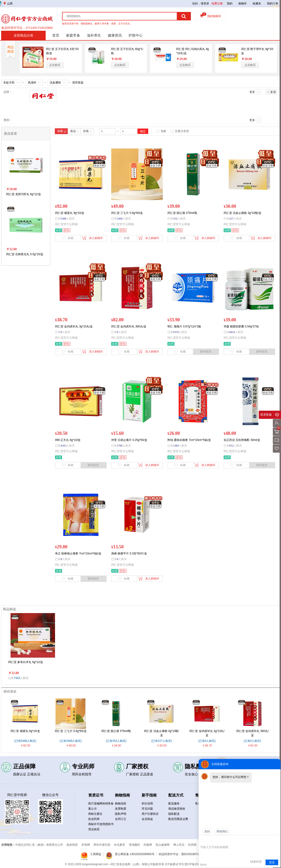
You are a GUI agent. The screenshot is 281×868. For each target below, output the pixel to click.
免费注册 (217, 4)
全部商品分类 (23, 35)
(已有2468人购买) (71, 741)
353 (175, 219)
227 (231, 219)
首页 (56, 35)
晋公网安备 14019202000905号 (135, 854)
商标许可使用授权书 (101, 824)
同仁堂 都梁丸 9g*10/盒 (25, 731)
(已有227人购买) (162, 741)
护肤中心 (136, 35)
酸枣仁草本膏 (102, 24)
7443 (17, 678)
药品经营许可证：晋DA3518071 (179, 854)
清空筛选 (78, 83)
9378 (176, 332)
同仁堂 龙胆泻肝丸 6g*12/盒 (24, 194)
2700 (120, 446)
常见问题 (147, 809)
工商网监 (96, 854)
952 (231, 446)
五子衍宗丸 (124, 24)
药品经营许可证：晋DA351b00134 (25, 27)
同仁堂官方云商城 (66, 224)
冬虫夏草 (119, 845)
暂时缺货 (206, 352)
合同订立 (121, 819)
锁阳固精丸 (87, 24)
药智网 (86, 845)
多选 (271, 92)
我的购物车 (214, 16)
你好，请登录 (201, 4)
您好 (207, 831)
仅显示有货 (182, 131)
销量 (62, 131)
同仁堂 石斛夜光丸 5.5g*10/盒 (25, 254)
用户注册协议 (150, 814)
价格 (88, 131)
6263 (63, 446)
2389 (176, 446)
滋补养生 (94, 35)
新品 (75, 131)
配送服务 (174, 804)
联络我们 (222, 831)
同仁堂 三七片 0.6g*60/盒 (71, 731)
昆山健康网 (163, 845)
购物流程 (121, 804)
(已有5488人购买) (25, 741)
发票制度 (121, 809)
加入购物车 (92, 238)
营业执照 (94, 829)
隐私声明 (121, 814)
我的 (230, 4)
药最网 (148, 845)
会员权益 (147, 819)
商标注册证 (95, 814)
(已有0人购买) (207, 741)
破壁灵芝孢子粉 (70, 24)
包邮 (163, 131)
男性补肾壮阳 (102, 845)
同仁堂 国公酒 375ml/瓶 (116, 731)
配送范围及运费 (178, 819)
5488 (63, 219)
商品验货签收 (177, 809)
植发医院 (72, 845)
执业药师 (94, 819)
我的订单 (273, 4)
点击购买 (55, 65)
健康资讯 (115, 35)
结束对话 (256, 862)
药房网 (192, 845)
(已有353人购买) (116, 741)
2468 (120, 219)
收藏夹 (257, 4)
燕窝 (114, 24)
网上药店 (179, 845)
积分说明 (147, 804)
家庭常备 (73, 35)
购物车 (243, 4)
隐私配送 (174, 814)
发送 (272, 862)
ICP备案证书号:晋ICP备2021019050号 (189, 864)
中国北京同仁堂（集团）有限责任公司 (39, 845)
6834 (232, 332)
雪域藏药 (134, 845)
